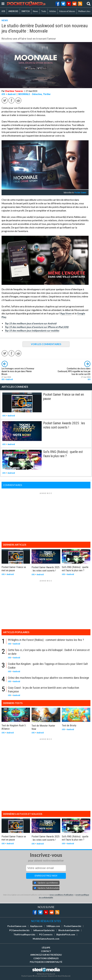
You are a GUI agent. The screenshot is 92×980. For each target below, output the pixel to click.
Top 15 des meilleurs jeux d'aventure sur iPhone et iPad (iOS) (37, 327)
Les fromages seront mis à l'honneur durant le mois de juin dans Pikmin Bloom (18, 371)
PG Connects (46, 935)
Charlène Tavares (14, 91)
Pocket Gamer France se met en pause (14, 569)
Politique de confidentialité (46, 962)
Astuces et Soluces (67, 11)
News (35, 11)
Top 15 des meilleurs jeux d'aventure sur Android (31, 323)
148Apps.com (53, 926)
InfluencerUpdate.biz (44, 930)
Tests (44, 11)
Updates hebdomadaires (49, 888)
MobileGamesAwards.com (46, 939)
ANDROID (13, 11)
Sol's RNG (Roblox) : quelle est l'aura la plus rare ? (63, 454)
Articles (53, 11)
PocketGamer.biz (73, 926)
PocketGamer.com (17, 926)
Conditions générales (46, 958)
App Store (66, 313)
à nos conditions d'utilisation (62, 895)
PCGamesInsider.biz (19, 930)
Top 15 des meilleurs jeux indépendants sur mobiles (32, 331)
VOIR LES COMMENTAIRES (46, 344)
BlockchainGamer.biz (69, 930)
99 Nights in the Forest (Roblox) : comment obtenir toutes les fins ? (46, 640)
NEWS (5, 20)
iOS (3, 11)
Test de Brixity (69, 725)
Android (12, 94)
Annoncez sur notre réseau (46, 955)
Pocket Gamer (80, 193)
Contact (46, 951)
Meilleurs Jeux (84, 11)
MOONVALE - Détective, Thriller (34, 94)
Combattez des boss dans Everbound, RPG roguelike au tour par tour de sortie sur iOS (74, 371)
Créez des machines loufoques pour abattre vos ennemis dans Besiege (48, 678)
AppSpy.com (36, 926)
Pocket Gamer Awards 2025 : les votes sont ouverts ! (64, 425)
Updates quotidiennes (48, 883)
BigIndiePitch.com (66, 935)
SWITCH (26, 11)
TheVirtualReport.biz (24, 935)
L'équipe (46, 948)
